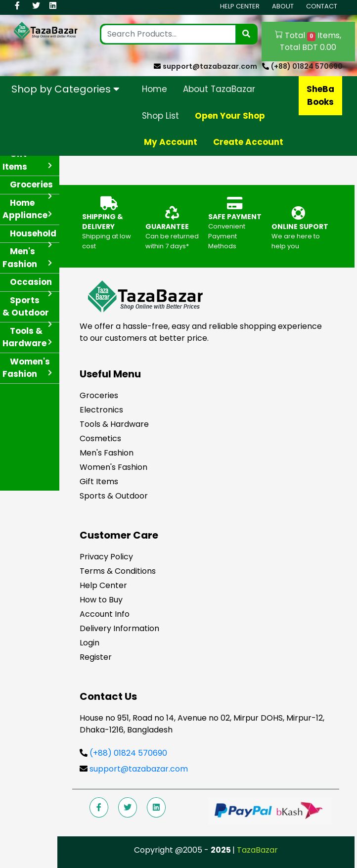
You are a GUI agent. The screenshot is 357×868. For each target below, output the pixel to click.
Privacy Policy (106, 557)
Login (89, 643)
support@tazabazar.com (210, 66)
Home (155, 89)
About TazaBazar (219, 89)
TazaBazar (257, 850)
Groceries (99, 395)
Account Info (105, 614)
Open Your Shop (230, 116)
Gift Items (99, 481)
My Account (171, 142)
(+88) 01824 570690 (307, 66)
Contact (322, 6)
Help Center (240, 6)
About (283, 6)
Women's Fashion (113, 467)
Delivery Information (119, 628)
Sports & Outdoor (114, 496)
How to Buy (101, 600)
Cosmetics (100, 438)
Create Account (248, 142)
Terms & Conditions (118, 571)
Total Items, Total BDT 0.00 (308, 41)
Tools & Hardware (114, 424)
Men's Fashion (107, 453)
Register (96, 657)
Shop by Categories (66, 89)
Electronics (101, 410)
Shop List (160, 116)
